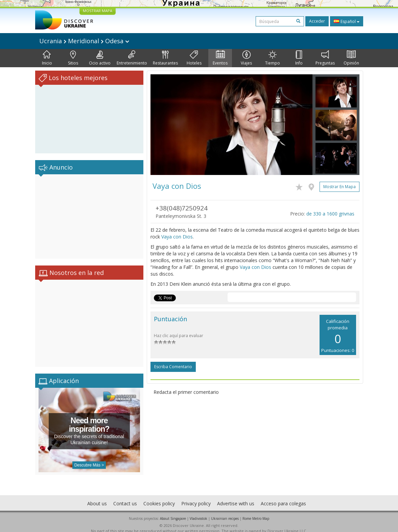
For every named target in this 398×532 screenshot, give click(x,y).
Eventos (220, 58)
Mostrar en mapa (340, 187)
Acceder (317, 21)
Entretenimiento (132, 58)
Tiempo (273, 58)
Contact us (125, 497)
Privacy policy (196, 497)
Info (299, 58)
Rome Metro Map (256, 512)
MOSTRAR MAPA (98, 11)
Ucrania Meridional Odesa (84, 41)
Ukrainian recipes (225, 512)
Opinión (351, 58)
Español (347, 21)
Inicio (47, 58)
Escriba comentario (173, 367)
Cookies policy (159, 497)
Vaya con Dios (177, 237)
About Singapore (173, 512)
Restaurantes (165, 58)
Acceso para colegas (283, 497)
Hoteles (194, 58)
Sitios (73, 58)
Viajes (246, 58)
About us (97, 497)
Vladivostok (198, 512)
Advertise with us (236, 497)
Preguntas (325, 58)
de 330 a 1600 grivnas (330, 214)
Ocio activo (100, 58)
